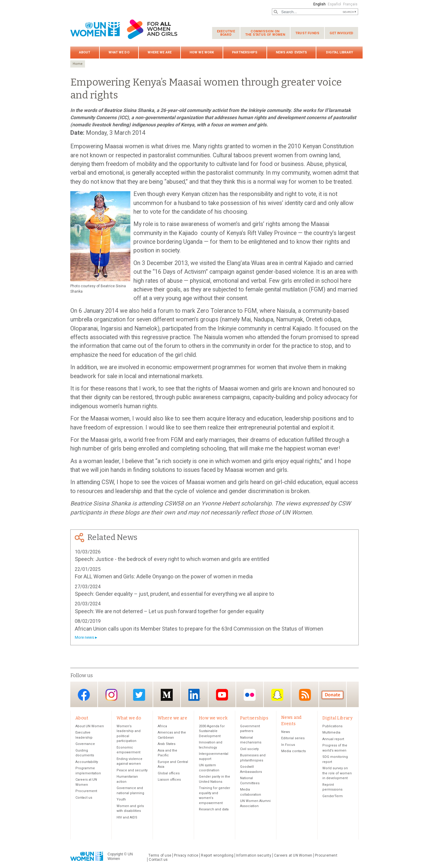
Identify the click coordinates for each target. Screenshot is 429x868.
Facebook (84, 695)
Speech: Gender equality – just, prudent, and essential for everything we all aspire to (174, 594)
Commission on (265, 33)
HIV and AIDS (127, 817)
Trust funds (307, 33)
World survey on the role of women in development (337, 773)
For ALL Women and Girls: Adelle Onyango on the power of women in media (164, 576)
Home (78, 64)
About (85, 52)
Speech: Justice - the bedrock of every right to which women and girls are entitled (172, 559)
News (286, 732)
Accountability (87, 762)
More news (84, 637)
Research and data (214, 809)
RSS (305, 695)
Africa (162, 726)
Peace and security (132, 770)
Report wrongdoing (217, 855)
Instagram (111, 695)
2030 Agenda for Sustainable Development (212, 731)
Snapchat (277, 695)
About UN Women (90, 726)
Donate (333, 695)
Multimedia (331, 732)
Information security (254, 855)
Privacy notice (186, 855)
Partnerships (245, 52)
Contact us (84, 798)
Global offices (169, 773)
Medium (167, 695)
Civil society (249, 749)
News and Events (292, 52)
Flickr (250, 695)
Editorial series (293, 738)
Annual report (333, 739)
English (319, 4)
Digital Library (339, 52)
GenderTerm (333, 796)
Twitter (139, 695)
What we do (119, 52)
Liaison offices (169, 780)
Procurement (86, 791)
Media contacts (294, 751)
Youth (121, 799)
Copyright (115, 854)
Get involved (341, 33)
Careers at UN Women (293, 855)
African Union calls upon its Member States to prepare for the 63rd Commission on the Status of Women (199, 629)
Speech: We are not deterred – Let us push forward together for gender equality (169, 611)
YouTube (222, 695)
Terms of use (160, 855)
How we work (202, 52)
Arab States (167, 744)
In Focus (288, 745)
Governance (85, 744)
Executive (226, 33)
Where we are (160, 52)
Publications (332, 726)
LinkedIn (194, 695)
